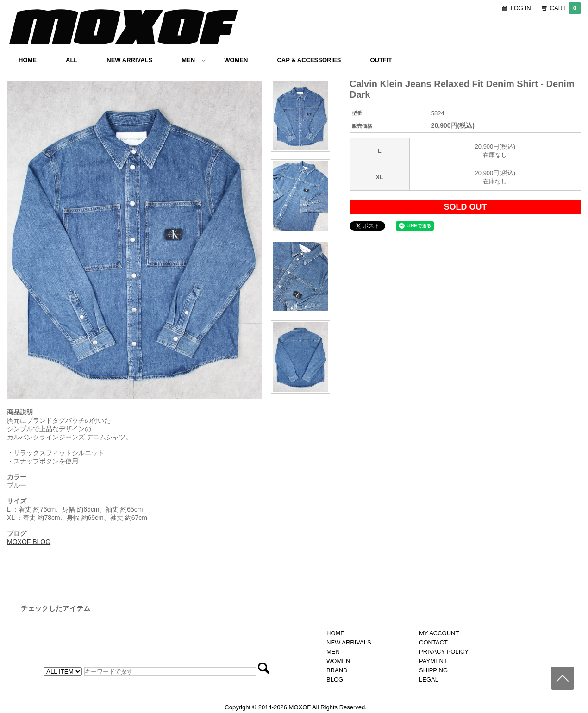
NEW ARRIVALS (129, 60)
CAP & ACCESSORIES (309, 60)
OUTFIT (381, 60)
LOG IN (521, 8)
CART (566, 8)
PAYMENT (433, 661)
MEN (194, 60)
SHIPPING (433, 670)
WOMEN (236, 60)
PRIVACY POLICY (444, 652)
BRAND (337, 670)
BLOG (335, 679)
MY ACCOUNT (439, 633)
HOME (28, 60)
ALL (72, 60)
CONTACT (433, 642)
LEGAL (429, 679)
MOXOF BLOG (29, 542)
